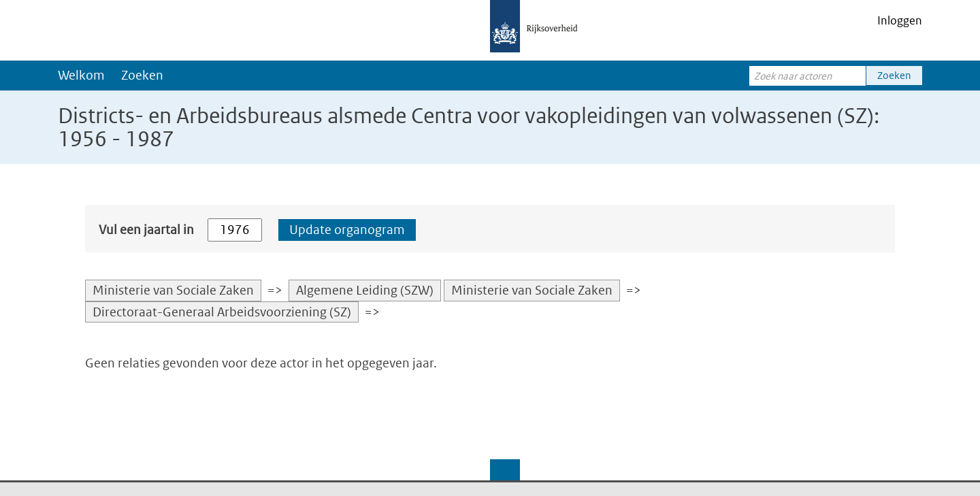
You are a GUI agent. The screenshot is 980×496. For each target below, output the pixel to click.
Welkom (81, 75)
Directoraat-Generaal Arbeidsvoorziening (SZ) (222, 312)
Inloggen (900, 20)
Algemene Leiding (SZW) (365, 290)
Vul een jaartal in (146, 230)
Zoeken (142, 75)
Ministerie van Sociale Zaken (173, 290)
